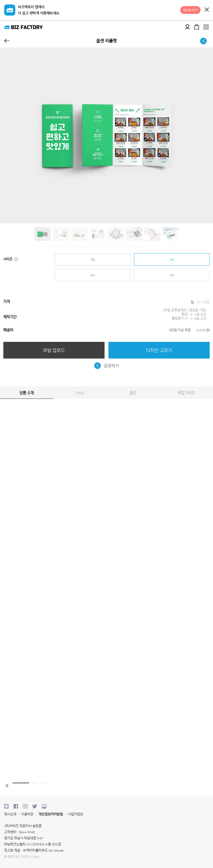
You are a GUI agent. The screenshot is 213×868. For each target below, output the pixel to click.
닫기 (207, 10)
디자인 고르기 (159, 350)
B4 (93, 275)
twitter (35, 806)
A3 (172, 275)
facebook (16, 806)
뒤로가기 (7, 41)
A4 (172, 260)
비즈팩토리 (24, 27)
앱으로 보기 (190, 10)
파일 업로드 (54, 350)
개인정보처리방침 (51, 814)
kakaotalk (6, 806)
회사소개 (10, 814)
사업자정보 (76, 814)
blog (44, 806)
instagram (25, 806)
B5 (93, 260)
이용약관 (27, 814)
